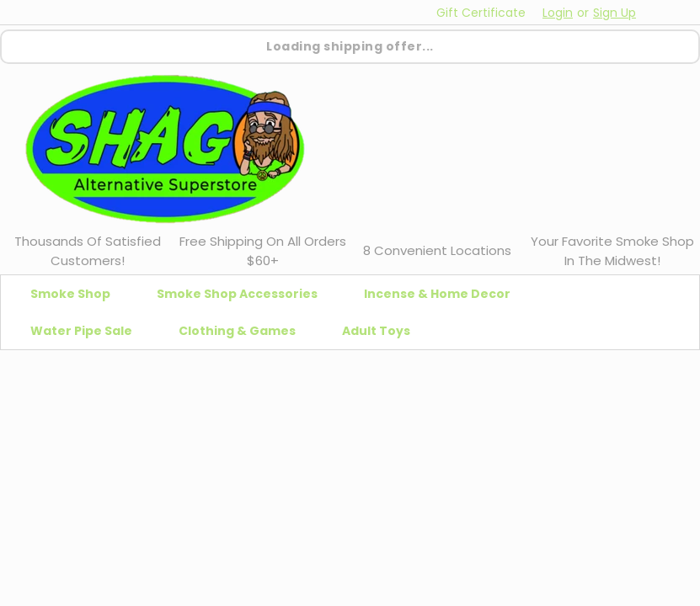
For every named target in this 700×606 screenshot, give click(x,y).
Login (558, 13)
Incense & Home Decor (444, 294)
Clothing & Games (244, 331)
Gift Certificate (481, 13)
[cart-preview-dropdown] (666, 12)
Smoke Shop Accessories (244, 294)
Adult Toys (383, 331)
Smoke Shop (77, 294)
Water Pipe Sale (88, 331)
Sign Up (615, 13)
